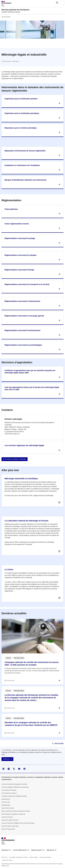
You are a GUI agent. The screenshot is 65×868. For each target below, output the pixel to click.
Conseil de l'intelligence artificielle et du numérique (14, 787)
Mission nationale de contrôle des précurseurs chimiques (16, 811)
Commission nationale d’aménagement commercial (14, 784)
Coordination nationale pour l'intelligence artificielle (14, 796)
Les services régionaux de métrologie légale (24, 445)
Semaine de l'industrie (7, 817)
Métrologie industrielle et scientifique (21, 479)
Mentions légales (34, 857)
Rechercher (57, 3)
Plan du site (4, 857)
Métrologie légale (6, 805)
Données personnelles (45, 857)
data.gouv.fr (51, 850)
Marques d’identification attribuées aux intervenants (25, 180)
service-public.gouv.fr (20, 850)
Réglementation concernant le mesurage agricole (24, 316)
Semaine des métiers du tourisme (10, 820)
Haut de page (59, 743)
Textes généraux (11, 209)
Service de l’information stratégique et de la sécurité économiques (18, 823)
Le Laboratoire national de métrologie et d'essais (26, 521)
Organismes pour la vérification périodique (22, 113)
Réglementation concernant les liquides (21, 255)
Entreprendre (5, 799)
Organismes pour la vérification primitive (21, 99)
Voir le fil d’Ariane (6, 17)
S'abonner (6, 759)
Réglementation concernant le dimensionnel (22, 301)
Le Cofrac (9, 569)
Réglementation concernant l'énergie (19, 270)
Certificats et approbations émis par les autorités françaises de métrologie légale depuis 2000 (30, 372)
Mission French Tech (7, 808)
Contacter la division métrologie (16, 459)
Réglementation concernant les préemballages (23, 345)
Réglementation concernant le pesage (20, 238)
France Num (5, 802)
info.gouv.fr (5, 850)
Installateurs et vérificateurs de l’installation (22, 165)
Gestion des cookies (7, 860)
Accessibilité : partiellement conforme (18, 857)
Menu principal (62, 3)
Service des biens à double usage (10, 826)
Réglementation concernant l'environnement (22, 330)
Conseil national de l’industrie (9, 790)
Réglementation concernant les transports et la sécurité (27, 284)
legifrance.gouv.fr (37, 850)
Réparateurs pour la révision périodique (21, 128)
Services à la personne (7, 829)
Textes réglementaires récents (17, 224)
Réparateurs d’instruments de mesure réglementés (25, 151)
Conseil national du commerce (9, 793)
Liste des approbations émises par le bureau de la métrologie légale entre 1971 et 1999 (32, 388)
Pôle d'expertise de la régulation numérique (12, 814)
